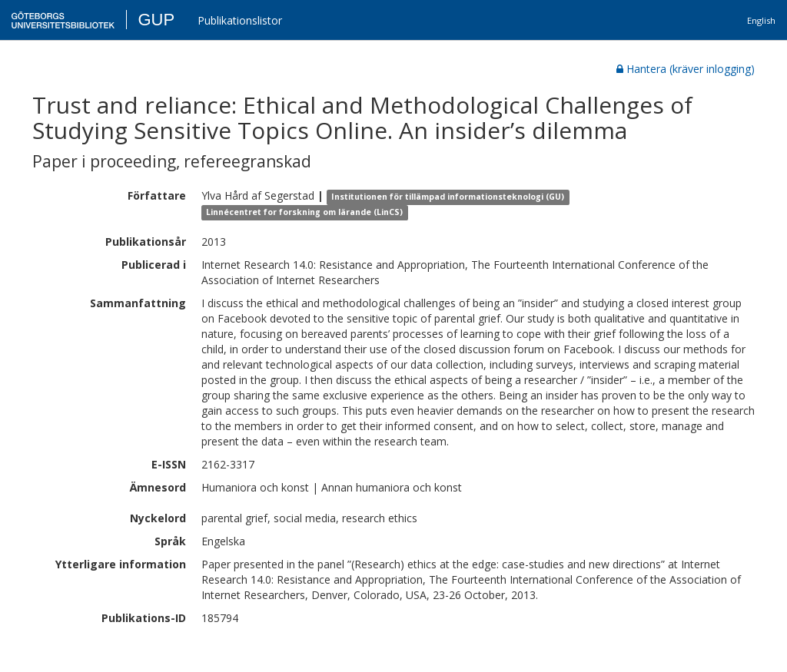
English (761, 20)
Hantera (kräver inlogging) (686, 69)
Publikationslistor (240, 20)
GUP (156, 20)
